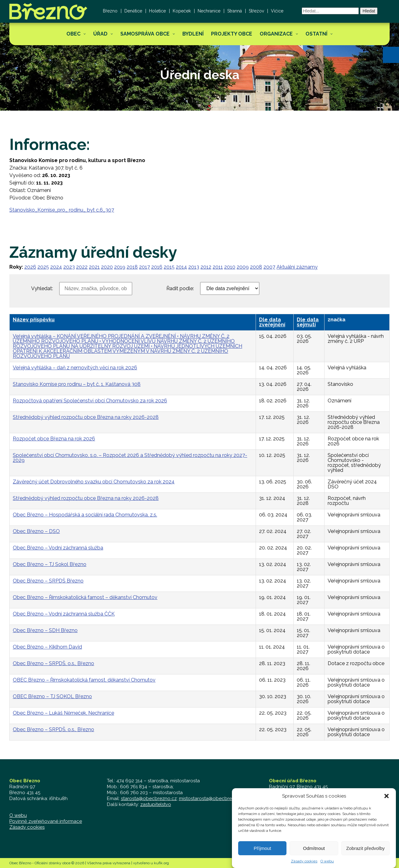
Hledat (369, 11)
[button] (391, 55)
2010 (230, 267)
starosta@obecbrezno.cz (149, 798)
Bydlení (193, 34)
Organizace (276, 34)
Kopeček (182, 11)
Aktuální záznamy (297, 267)
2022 (82, 267)
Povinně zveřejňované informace (46, 821)
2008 (256, 267)
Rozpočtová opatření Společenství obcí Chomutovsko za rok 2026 (90, 401)
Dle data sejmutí (308, 322)
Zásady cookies (27, 827)
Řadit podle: (180, 289)
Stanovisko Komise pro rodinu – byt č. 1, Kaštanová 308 (77, 384)
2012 (206, 267)
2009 (243, 267)
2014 (181, 267)
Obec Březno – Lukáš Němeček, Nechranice (63, 713)
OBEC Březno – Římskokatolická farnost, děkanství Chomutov (84, 680)
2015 (169, 267)
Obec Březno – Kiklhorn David (47, 647)
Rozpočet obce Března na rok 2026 (54, 439)
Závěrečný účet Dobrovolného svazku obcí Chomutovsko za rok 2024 (94, 482)
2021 (94, 267)
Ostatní (316, 34)
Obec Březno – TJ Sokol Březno (50, 564)
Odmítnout (314, 855)
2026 (30, 267)
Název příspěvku (34, 320)
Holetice (157, 11)
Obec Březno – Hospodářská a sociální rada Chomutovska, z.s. (85, 515)
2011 (218, 267)
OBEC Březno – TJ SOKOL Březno (52, 696)
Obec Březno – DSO (36, 531)
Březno (110, 11)
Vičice (277, 11)
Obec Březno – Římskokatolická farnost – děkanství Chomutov (85, 597)
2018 (132, 267)
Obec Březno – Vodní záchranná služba (58, 548)
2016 (157, 267)
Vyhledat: (42, 289)
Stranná (235, 11)
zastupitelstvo (156, 804)
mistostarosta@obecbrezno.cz (213, 798)
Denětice (133, 11)
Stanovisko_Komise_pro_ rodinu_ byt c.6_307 (62, 210)
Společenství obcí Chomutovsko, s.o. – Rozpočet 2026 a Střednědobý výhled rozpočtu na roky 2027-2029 (130, 458)
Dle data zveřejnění (272, 322)
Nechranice (209, 11)
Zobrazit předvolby (365, 855)
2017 (144, 267)
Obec (73, 34)
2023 (69, 267)
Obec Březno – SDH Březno (45, 630)
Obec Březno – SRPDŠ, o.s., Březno (53, 663)
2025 (43, 267)
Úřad (100, 34)
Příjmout (262, 855)
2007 (269, 267)
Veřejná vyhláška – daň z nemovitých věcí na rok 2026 (75, 368)
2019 (120, 267)
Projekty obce (232, 34)
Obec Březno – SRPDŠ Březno (48, 581)
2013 (194, 267)
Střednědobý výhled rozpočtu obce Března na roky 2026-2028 (86, 417)
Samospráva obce (145, 34)
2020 (107, 267)
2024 (56, 267)
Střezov (256, 11)
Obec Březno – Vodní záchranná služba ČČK (64, 614)
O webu (18, 815)
